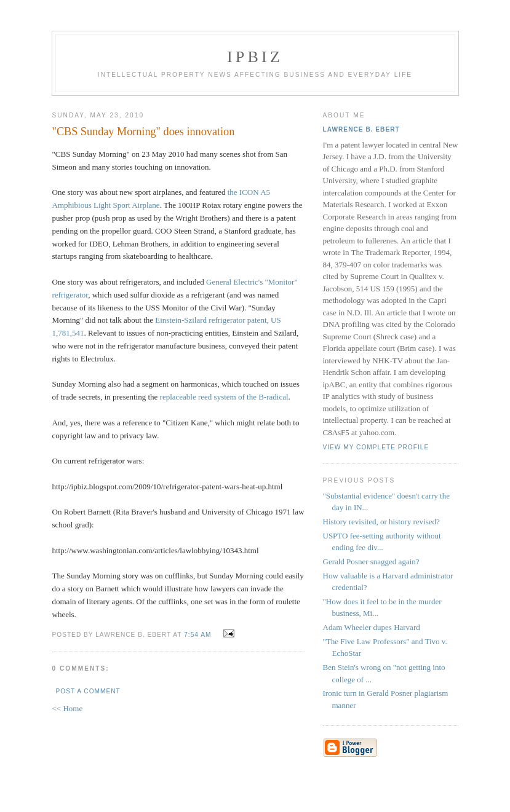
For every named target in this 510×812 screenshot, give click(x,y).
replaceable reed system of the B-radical (224, 397)
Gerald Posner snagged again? (371, 562)
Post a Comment (88, 691)
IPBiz (255, 57)
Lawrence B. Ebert (361, 129)
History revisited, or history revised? (381, 522)
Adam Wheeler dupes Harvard (372, 627)
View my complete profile (376, 447)
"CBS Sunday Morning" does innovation (144, 132)
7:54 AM (197, 635)
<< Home (68, 708)
